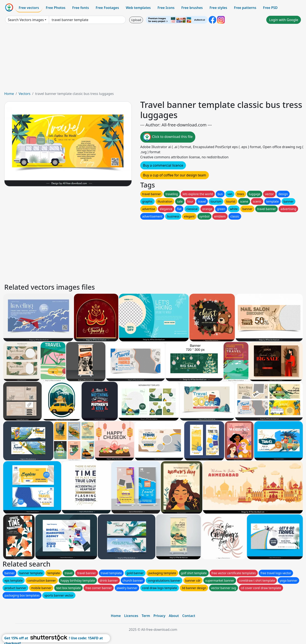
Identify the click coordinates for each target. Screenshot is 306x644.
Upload (136, 20)
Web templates (138, 8)
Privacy (159, 616)
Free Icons (166, 8)
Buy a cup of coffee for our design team (175, 175)
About (174, 616)
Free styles (218, 8)
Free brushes (192, 8)
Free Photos (55, 8)
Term (146, 616)
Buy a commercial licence (163, 165)
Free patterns (245, 8)
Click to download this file (168, 137)
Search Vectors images (26, 20)
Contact (189, 616)
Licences (131, 616)
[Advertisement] (153, 59)
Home (9, 94)
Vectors (24, 94)
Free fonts (81, 8)
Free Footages (107, 8)
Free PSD (270, 8)
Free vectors (29, 8)
